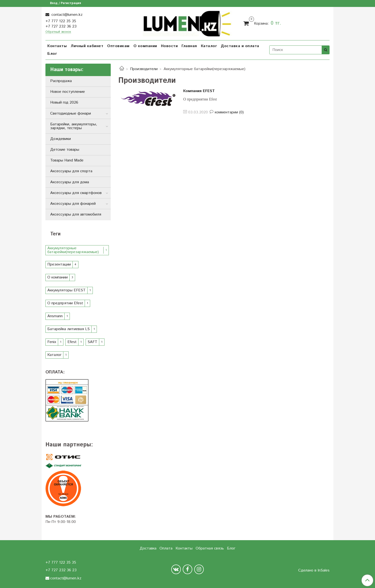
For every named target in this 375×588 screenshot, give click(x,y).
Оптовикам (118, 46)
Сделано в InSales (314, 571)
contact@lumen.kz (66, 15)
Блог (52, 54)
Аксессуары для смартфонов (76, 193)
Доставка (148, 548)
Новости (169, 46)
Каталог (209, 46)
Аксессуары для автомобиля (76, 214)
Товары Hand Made (67, 160)
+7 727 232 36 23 (61, 26)
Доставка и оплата (240, 46)
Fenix (52, 342)
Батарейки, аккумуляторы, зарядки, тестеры (74, 126)
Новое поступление (68, 92)
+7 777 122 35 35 (61, 21)
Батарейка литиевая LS (69, 329)
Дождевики (61, 139)
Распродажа (61, 81)
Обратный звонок (58, 32)
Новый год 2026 (64, 103)
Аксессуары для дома (70, 182)
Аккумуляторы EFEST (66, 290)
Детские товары (65, 150)
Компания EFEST (199, 91)
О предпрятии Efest (65, 303)
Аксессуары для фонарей (73, 204)
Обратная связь (210, 548)
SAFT (92, 342)
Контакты (57, 46)
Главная (189, 46)
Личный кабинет (87, 46)
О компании (145, 46)
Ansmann (55, 316)
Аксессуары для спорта (71, 171)
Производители (144, 69)
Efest (72, 342)
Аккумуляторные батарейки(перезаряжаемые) (73, 250)
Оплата (166, 548)
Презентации (59, 264)
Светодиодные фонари (71, 114)
